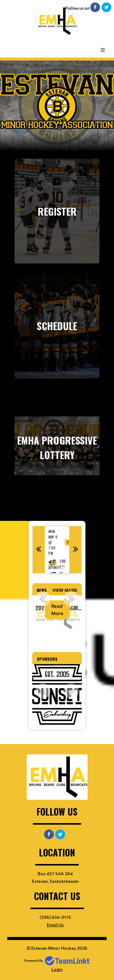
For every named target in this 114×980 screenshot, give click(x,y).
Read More (57, 609)
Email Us (55, 925)
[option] (57, 550)
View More (65, 590)
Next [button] (75, 550)
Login (57, 969)
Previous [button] (39, 550)
